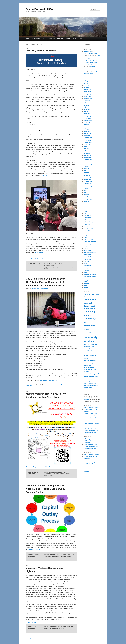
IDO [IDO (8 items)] (90, 353)
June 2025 (86, 82)
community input (59, 384)
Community (52, 39)
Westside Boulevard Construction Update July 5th (91, 63)
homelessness (30, 386)
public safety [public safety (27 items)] (89, 376)
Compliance (87, 226)
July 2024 (86, 102)
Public (52, 265)
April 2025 (86, 86)
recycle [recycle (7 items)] (92, 379)
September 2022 (88, 143)
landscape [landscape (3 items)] (86, 358)
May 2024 (86, 106)
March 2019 (87, 202)
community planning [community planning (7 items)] (90, 332)
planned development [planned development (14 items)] (91, 374)
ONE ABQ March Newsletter (41, 51)
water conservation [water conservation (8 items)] (89, 385)
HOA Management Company (91, 247)
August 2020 (87, 189)
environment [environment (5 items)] (87, 347)
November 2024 (88, 95)
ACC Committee (88, 210)
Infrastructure (59, 472)
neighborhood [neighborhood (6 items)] (88, 365)
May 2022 (86, 150)
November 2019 (88, 200)
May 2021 (86, 172)
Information (60, 39)
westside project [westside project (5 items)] (88, 388)
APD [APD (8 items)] (85, 294)
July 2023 (86, 124)
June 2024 (86, 104)
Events (68, 555)
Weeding (86, 287)
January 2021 (87, 180)
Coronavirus (87, 232)
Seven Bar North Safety (61, 628)
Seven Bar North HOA (39, 9)
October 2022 (87, 141)
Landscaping (87, 254)
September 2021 (88, 165)
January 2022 (87, 157)
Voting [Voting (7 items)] (95, 383)
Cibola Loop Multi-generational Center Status (92, 57)
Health (85, 238)
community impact (53, 267)
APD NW (86, 212)
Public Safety (51, 628)
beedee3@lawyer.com (34, 549)
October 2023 (87, 119)
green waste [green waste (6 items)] (87, 349)
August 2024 (87, 100)
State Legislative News (90, 276)
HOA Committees (88, 245)
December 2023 (88, 115)
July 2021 (86, 168)
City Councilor (88, 215)
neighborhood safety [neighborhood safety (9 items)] (90, 369)
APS (85, 214)
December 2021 (88, 159)
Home (28, 39)
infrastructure (61, 630)
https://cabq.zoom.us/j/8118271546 (46, 378)
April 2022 (86, 152)
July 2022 (86, 146)
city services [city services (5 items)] (87, 297)
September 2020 (88, 187)
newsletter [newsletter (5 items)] (86, 372)
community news (62, 267)
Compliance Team (88, 228)
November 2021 (88, 161)
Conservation (87, 230)
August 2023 (87, 122)
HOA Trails (87, 249)
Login (80, 39)
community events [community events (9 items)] (89, 309)
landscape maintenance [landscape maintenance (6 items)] (90, 360)
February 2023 (87, 134)
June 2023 (86, 126)
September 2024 (88, 98)
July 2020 (86, 191)
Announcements (36, 39)
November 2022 (88, 139)
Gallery (74, 39)
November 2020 (88, 183)
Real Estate (87, 267)
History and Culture (89, 239)
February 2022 (87, 156)
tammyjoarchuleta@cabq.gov (48, 380)
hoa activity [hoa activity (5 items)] (87, 351)
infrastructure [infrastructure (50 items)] (90, 356)
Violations (86, 282)
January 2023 (87, 135)
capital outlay (51, 556)
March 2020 (87, 198)
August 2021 (87, 167)
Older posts (29, 638)
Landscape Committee (90, 252)
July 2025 (86, 80)
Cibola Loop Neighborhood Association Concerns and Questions (45, 467)
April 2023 (86, 130)
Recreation (87, 269)
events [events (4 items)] (92, 347)
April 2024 (86, 108)
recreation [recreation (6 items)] (86, 379)
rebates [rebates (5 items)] (96, 377)
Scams (85, 273)
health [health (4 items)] (92, 349)
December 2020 (88, 181)
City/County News (54, 264)
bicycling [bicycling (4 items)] (96, 294)
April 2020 (86, 196)
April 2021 (86, 174)
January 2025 (87, 91)
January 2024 (87, 113)
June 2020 (86, 192)
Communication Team (90, 223)
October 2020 (87, 185)
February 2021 (87, 178)
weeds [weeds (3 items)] (97, 386)
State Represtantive (89, 278)
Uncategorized (88, 280)
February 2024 (87, 111)
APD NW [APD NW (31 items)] (90, 294)
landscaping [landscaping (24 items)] (89, 363)
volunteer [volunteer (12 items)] (90, 383)
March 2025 (87, 87)
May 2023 (86, 128)
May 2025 (86, 84)
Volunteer (86, 284)
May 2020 (86, 194)
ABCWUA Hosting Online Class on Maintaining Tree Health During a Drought (91, 415)
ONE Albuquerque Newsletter (92, 408)
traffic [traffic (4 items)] (85, 383)
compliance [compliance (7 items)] (87, 344)
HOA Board (87, 243)
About (45, 39)
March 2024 (87, 110)
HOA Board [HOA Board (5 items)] (93, 351)
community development (54, 474)
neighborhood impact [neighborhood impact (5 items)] (89, 367)
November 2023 (88, 117)
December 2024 (88, 93)
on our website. (39, 252)
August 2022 (87, 144)
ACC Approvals (88, 208)
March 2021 (87, 176)
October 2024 (87, 97)
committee (86, 400)
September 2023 (88, 121)
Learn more (45, 175)
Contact (68, 39)
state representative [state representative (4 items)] (95, 381)
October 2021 (87, 163)
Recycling (86, 271)
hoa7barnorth (40, 264)
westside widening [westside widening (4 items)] (88, 390)
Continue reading (32, 623)
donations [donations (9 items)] (94, 344)
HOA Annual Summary (90, 241)
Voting (85, 285)
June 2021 (86, 170)
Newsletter (87, 261)
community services (69, 384)
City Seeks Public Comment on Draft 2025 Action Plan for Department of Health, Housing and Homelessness (46, 282)
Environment (87, 234)
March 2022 (87, 154)
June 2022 (86, 148)
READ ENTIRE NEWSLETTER (35, 259)
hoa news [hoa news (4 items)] (86, 353)
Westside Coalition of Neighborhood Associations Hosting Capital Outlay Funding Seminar (46, 489)
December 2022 (88, 137)
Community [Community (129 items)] (90, 300)
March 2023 (87, 132)
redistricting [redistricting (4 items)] (87, 381)
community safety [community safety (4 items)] (88, 334)
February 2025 (87, 89)
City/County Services (64, 264)
